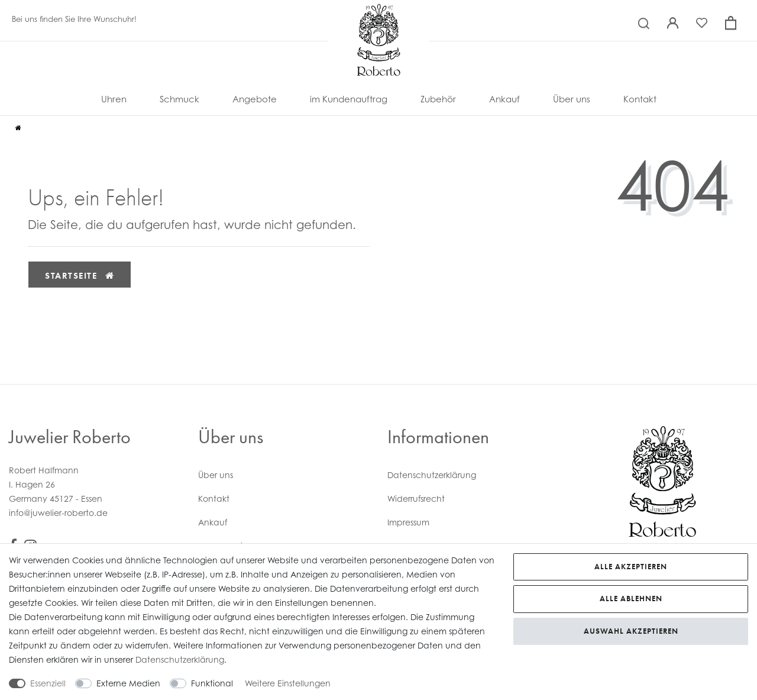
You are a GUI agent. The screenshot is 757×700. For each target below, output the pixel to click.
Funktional (212, 683)
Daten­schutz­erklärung (432, 475)
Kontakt (640, 99)
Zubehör (438, 99)
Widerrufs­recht (416, 499)
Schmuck (179, 99)
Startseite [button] (80, 276)
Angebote (255, 99)
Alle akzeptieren (631, 567)
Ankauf (504, 99)
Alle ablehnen (631, 599)
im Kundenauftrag (349, 99)
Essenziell (48, 683)
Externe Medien (128, 683)
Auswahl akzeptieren (631, 631)
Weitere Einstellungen (288, 683)
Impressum (408, 522)
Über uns (572, 99)
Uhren (114, 99)
